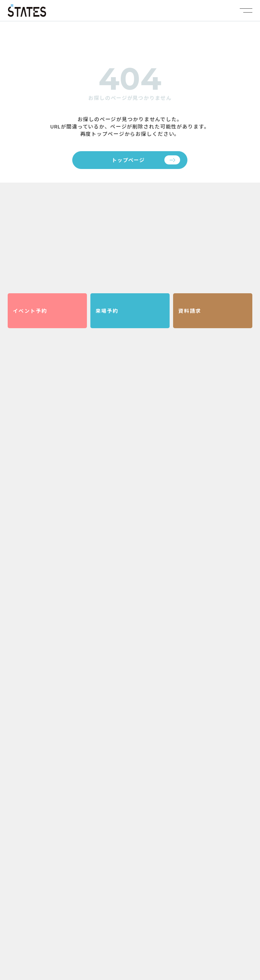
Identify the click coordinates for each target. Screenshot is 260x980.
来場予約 (107, 311)
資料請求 (190, 311)
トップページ (128, 160)
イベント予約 (30, 311)
